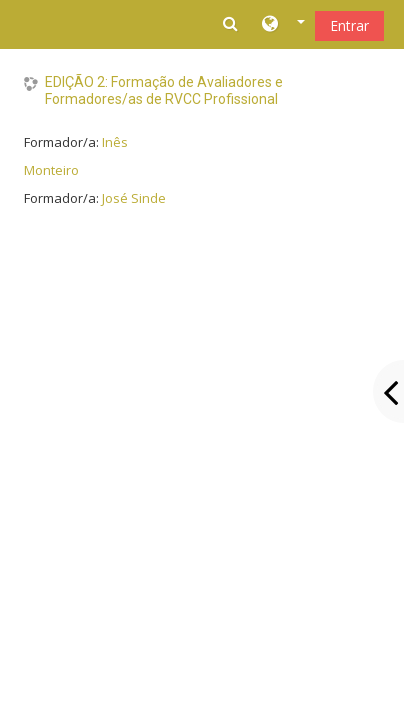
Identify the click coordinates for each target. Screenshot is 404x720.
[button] (283, 25)
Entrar (349, 25)
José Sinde (134, 198)
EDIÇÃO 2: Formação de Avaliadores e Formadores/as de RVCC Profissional (164, 90)
